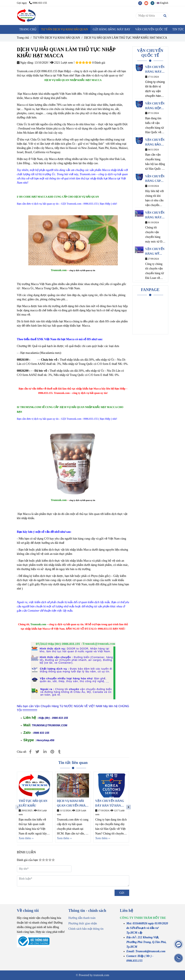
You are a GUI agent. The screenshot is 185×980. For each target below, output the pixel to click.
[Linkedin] (45, 752)
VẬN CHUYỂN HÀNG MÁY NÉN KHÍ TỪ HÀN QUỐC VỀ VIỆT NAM (155, 70)
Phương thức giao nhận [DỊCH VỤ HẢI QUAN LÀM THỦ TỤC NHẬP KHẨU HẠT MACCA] (83, 923)
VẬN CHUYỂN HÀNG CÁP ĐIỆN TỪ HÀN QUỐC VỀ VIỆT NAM (155, 179)
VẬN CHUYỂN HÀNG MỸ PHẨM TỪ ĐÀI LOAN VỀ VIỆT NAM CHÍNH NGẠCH (155, 252)
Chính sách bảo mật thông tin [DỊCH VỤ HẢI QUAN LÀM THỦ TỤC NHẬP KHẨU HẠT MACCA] (86, 929)
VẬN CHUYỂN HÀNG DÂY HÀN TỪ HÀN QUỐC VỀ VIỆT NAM (110, 804)
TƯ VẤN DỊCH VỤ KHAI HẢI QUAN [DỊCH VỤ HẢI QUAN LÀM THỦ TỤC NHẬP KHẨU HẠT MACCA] (57, 38)
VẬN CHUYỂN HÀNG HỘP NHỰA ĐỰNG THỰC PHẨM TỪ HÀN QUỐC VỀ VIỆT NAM (155, 106)
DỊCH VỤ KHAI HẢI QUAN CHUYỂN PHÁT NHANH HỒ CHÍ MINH (73, 804)
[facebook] (141, 3)
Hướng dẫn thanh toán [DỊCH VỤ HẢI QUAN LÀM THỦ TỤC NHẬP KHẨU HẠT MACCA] (82, 918)
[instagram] (153, 3)
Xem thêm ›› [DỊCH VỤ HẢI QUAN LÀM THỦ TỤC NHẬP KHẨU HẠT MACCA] (26, 838)
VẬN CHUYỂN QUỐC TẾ (151, 29)
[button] (163, 3)
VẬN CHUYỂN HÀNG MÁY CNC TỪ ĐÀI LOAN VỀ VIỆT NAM (155, 215)
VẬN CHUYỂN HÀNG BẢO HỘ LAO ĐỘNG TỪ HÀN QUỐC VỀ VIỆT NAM (155, 143)
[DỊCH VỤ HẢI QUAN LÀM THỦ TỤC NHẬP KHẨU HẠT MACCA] (27, 16)
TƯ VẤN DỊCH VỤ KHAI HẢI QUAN (65, 29)
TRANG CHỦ (28, 29)
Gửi (122, 893)
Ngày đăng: (25, 63)
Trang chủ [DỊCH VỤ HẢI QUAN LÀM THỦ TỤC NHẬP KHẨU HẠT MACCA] (23, 38)
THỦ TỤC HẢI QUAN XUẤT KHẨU (33, 803)
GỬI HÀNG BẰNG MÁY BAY (112, 29)
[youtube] (147, 3)
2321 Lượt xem (62, 63)
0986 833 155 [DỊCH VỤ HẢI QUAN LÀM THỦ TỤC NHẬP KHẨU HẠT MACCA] (38, 3)
